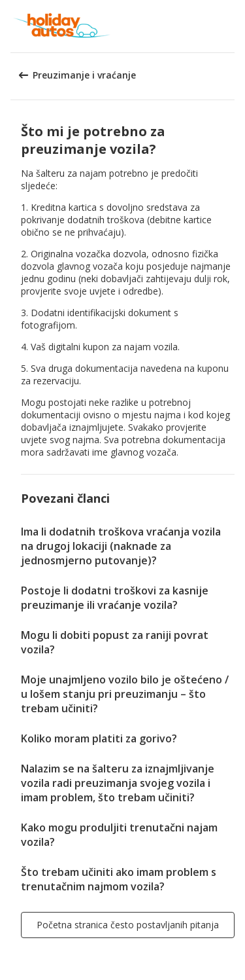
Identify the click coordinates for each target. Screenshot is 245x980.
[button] (231, 26)
